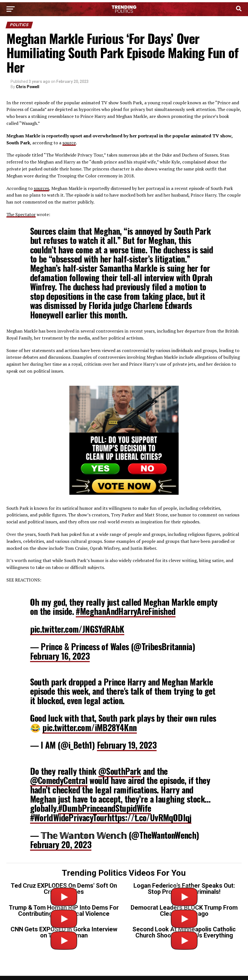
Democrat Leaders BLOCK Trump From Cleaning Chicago (184, 911)
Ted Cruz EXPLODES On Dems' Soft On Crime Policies (64, 889)
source (69, 143)
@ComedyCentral (59, 780)
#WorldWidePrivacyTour (69, 817)
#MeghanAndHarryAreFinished (126, 611)
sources (41, 188)
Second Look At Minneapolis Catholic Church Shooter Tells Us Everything (184, 932)
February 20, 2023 (61, 844)
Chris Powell (28, 87)
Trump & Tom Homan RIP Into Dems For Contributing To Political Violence (64, 911)
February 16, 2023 (60, 656)
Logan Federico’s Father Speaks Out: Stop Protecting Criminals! (184, 889)
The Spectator (21, 214)
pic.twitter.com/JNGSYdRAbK (77, 629)
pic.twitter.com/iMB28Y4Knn (89, 727)
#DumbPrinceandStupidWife (105, 808)
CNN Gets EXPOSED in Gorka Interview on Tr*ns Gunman (64, 932)
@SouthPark (120, 771)
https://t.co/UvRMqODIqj (149, 817)
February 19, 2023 (127, 745)
